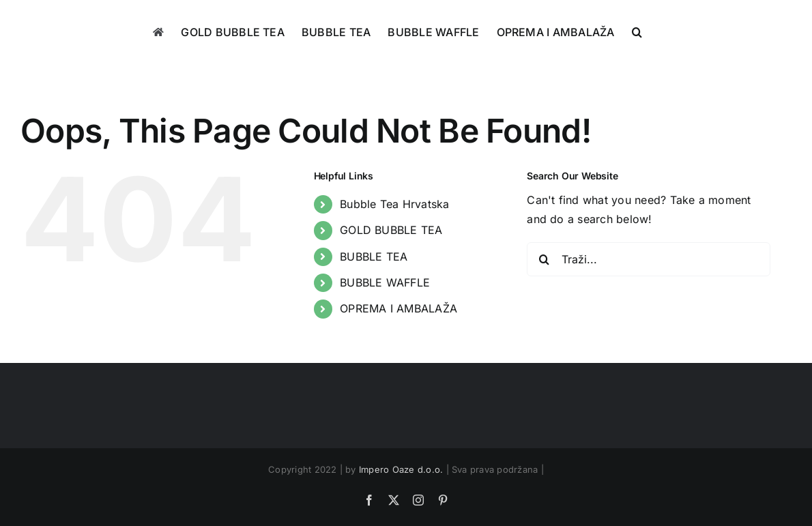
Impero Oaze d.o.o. (401, 469)
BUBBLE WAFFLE (385, 282)
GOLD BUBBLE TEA (391, 230)
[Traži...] (649, 259)
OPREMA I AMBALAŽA (398, 308)
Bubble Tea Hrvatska (395, 204)
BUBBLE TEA (374, 257)
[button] (637, 32)
